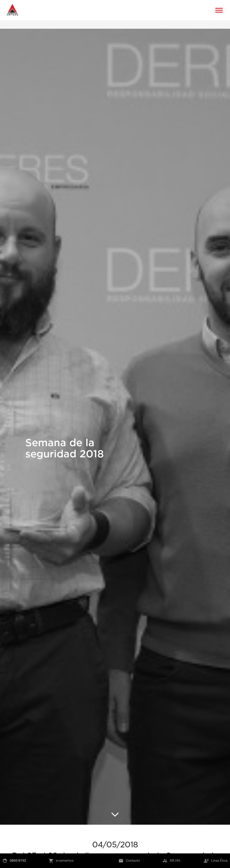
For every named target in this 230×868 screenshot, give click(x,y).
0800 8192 (18, 860)
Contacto (133, 860)
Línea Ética (219, 860)
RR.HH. (175, 860)
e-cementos (65, 860)
